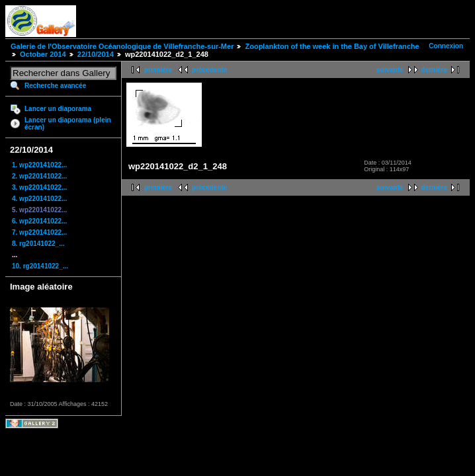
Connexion (446, 46)
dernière (434, 70)
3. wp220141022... (39, 187)
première (158, 70)
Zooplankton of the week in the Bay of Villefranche (332, 46)
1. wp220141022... (39, 165)
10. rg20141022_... (40, 266)
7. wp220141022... (39, 232)
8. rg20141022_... (38, 244)
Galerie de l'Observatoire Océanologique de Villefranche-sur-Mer (122, 46)
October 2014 (43, 54)
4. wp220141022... (39, 199)
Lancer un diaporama (58, 109)
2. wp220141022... (39, 176)
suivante (390, 70)
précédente (209, 70)
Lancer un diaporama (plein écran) (68, 124)
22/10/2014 (96, 54)
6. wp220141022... (39, 221)
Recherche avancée (55, 86)
